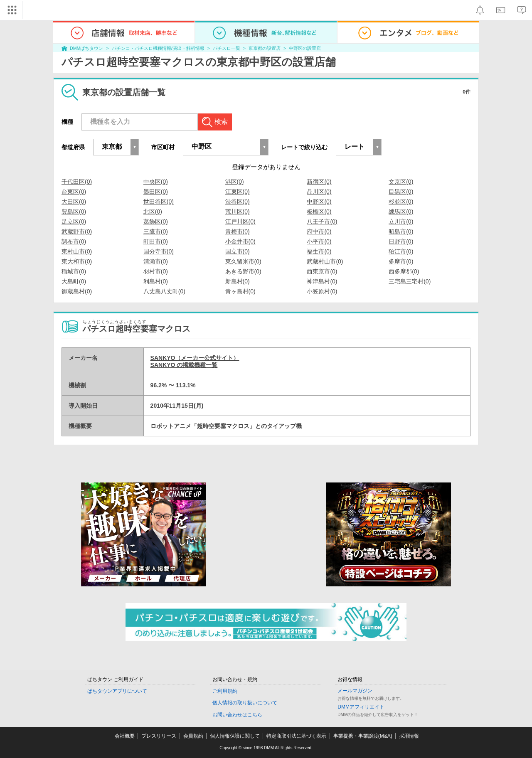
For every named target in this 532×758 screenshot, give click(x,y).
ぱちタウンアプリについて (117, 691)
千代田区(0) (77, 182)
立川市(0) (401, 221)
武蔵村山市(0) (325, 261)
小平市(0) (319, 241)
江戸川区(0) (240, 221)
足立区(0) (74, 221)
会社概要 (125, 736)
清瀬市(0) (156, 261)
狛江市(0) (401, 251)
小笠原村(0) (322, 291)
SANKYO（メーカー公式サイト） (195, 358)
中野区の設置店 (305, 48)
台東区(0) (74, 192)
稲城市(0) (74, 271)
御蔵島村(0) (77, 291)
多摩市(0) (401, 261)
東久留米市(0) (243, 261)
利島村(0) (156, 281)
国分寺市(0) (159, 251)
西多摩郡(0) (404, 271)
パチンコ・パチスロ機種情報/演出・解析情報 (158, 48)
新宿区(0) (319, 182)
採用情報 (409, 736)
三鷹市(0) (156, 231)
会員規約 (193, 736)
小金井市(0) (240, 241)
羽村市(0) (156, 271)
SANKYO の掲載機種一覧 (184, 365)
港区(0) (235, 182)
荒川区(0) (238, 212)
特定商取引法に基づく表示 (296, 736)
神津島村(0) (322, 281)
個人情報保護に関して (235, 736)
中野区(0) (319, 202)
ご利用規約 (225, 691)
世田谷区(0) (159, 202)
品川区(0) (319, 192)
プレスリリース (159, 736)
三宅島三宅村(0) (410, 281)
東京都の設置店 (265, 48)
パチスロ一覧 (227, 48)
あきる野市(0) (243, 271)
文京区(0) (401, 182)
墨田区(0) (156, 192)
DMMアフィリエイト (361, 707)
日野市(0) (401, 241)
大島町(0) (74, 281)
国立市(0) (238, 251)
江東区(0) (238, 192)
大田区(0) (74, 202)
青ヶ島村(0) (240, 291)
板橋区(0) (319, 212)
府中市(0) (319, 231)
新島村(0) (238, 281)
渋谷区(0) (238, 202)
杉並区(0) (401, 202)
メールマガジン (355, 691)
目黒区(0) (401, 192)
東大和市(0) (77, 261)
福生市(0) (319, 251)
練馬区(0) (401, 212)
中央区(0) (156, 182)
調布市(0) (74, 241)
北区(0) (153, 212)
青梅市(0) (238, 231)
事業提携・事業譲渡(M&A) (363, 736)
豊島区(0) (74, 212)
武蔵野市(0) (77, 231)
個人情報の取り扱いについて (245, 703)
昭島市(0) (401, 231)
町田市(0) (156, 241)
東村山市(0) (77, 251)
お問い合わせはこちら (237, 715)
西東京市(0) (322, 271)
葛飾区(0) (156, 221)
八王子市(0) (322, 221)
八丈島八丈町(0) (164, 291)
